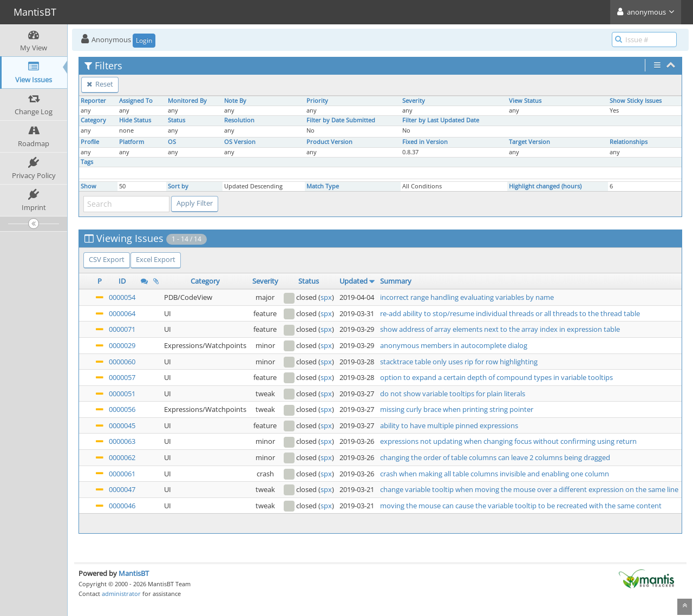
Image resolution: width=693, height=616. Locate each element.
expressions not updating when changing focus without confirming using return (508, 441)
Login (144, 40)
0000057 (122, 377)
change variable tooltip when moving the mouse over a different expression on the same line (529, 489)
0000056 (122, 409)
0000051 (122, 394)
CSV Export (107, 259)
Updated (354, 281)
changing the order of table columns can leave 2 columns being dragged (495, 457)
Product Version (329, 142)
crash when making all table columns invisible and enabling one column (495, 474)
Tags (87, 162)
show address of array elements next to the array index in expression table (500, 329)
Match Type (323, 186)
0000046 (122, 506)
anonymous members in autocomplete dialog (454, 345)
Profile (90, 142)
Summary (396, 281)
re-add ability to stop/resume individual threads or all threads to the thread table (510, 313)
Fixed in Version (425, 142)
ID (122, 281)
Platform (132, 142)
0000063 (122, 441)
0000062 (122, 457)
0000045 (122, 425)
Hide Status (135, 120)
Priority (317, 101)
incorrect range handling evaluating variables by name (467, 297)
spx (326, 297)
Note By (235, 101)
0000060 (122, 362)
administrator (121, 594)
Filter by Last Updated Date (441, 120)
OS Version (240, 142)
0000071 (122, 329)
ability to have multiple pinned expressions (449, 425)
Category (93, 120)
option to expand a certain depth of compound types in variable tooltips (496, 377)
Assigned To (136, 101)
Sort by (178, 186)
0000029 (122, 345)
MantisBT (134, 573)
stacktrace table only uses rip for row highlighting (459, 362)
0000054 (122, 297)
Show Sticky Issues (636, 101)
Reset (100, 84)
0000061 (122, 474)
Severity (414, 101)
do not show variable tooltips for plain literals (453, 394)
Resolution (239, 120)
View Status (525, 101)
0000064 (122, 313)
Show (89, 186)
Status (176, 120)
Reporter (93, 101)
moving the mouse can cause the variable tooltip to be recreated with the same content (521, 506)
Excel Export (156, 259)
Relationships (629, 142)
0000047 (122, 489)
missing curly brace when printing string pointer (457, 409)
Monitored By (187, 101)
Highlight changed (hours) (545, 186)
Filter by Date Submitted (341, 120)
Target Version (529, 142)
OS (172, 142)
